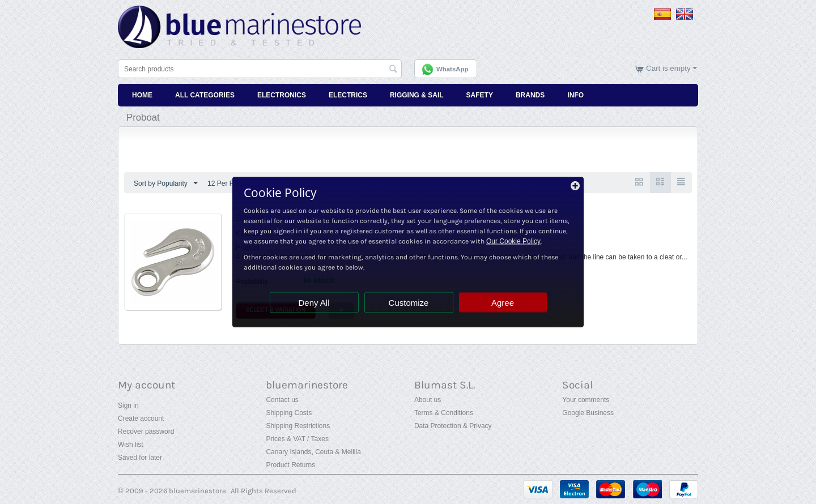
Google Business (588, 413)
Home (142, 95)
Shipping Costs (289, 413)
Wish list (131, 445)
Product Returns (290, 465)
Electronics (282, 95)
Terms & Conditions (444, 413)
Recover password (146, 432)
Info (575, 95)
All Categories (205, 95)
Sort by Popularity (166, 183)
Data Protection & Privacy (453, 426)
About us (428, 400)
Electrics (348, 95)
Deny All (314, 303)
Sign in (128, 405)
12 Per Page (231, 183)
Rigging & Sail (417, 95)
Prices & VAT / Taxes (297, 439)
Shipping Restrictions (298, 426)
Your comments (586, 400)
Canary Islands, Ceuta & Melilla (313, 452)
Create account (141, 418)
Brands (530, 95)
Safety (480, 95)
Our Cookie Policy (513, 241)
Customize (409, 303)
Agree (503, 303)
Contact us (282, 400)
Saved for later (140, 458)
